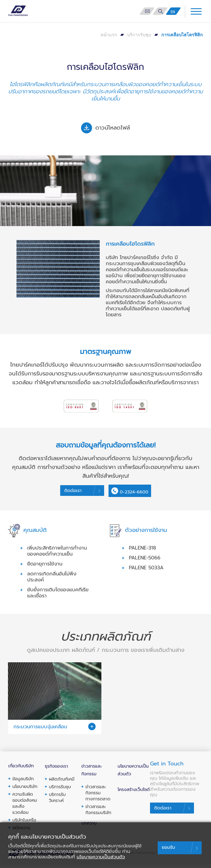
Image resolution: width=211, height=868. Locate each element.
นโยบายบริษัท (25, 790)
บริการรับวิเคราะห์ (57, 801)
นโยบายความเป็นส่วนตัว (101, 857)
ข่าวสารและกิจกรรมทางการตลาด (98, 796)
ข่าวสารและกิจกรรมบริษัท (98, 813)
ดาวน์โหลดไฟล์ (105, 128)
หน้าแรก (109, 35)
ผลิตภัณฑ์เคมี (62, 783)
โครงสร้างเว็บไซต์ (134, 793)
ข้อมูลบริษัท (23, 783)
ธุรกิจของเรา (56, 770)
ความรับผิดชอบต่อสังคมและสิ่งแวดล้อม (25, 807)
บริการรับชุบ (139, 35)
